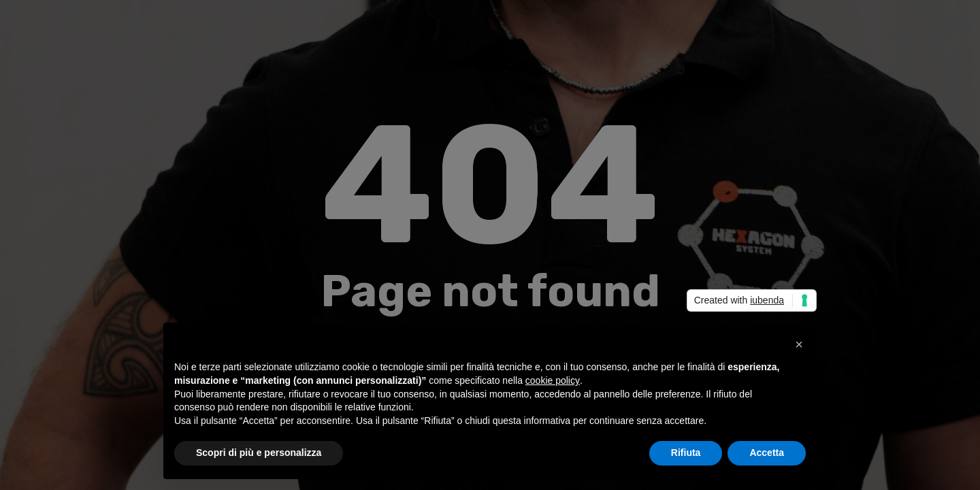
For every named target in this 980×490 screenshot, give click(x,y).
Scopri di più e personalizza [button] (259, 453)
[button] (799, 344)
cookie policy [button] (553, 380)
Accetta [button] (767, 453)
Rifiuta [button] (686, 453)
